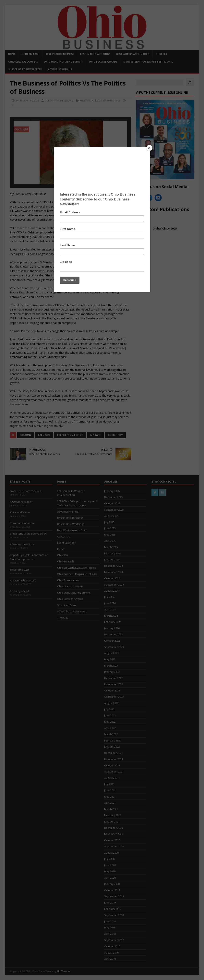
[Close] (149, 148)
